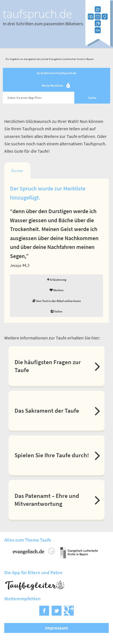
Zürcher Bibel (17, 172)
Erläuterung (57, 280)
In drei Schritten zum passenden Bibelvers (43, 24)
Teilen (56, 311)
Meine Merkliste (56, 86)
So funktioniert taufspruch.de (56, 73)
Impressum (56, 628)
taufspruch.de (37, 14)
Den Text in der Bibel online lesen (57, 301)
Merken (56, 290)
